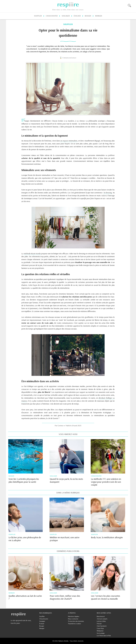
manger (99, 16)
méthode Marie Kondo (32, 254)
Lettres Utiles (101, 621)
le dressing (108, 193)
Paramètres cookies (75, 624)
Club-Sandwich (102, 626)
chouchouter (52, 16)
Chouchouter (44, 619)
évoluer (77, 16)
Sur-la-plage (101, 633)
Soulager (42, 621)
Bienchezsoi (101, 616)
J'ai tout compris (102, 619)
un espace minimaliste (69, 141)
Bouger (42, 626)
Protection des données (76, 621)
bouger (88, 16)
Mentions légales (74, 616)
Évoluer (42, 624)
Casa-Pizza (100, 628)
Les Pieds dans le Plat (104, 636)
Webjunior (100, 631)
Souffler (42, 616)
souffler (38, 16)
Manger (42, 628)
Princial (99, 624)
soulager (66, 16)
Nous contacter (73, 619)
